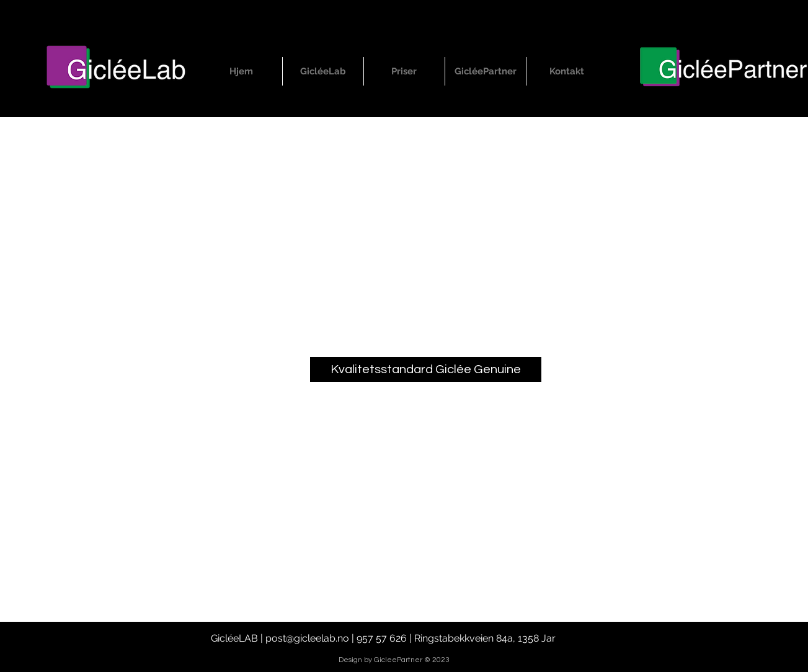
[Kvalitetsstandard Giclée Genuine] (426, 369)
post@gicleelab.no (307, 638)
